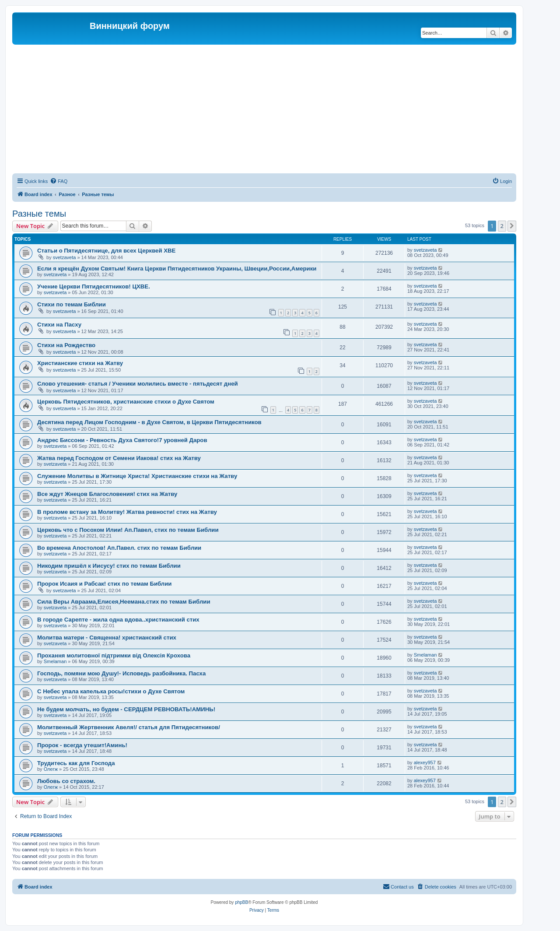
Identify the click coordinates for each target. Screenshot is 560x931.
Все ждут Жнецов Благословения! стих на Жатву (107, 494)
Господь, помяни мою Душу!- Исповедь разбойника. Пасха (121, 673)
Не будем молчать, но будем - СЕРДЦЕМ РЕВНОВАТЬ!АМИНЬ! (126, 709)
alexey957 (425, 762)
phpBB (241, 902)
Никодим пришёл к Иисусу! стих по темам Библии (109, 566)
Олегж (51, 769)
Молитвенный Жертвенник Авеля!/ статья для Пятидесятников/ (129, 727)
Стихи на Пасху (59, 325)
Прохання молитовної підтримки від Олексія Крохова (114, 655)
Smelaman (55, 661)
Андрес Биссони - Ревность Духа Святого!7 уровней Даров (122, 440)
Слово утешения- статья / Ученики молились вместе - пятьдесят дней (138, 384)
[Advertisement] (275, 110)
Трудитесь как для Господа (76, 763)
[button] (512, 226)
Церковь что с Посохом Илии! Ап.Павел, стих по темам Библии (128, 530)
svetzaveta (65, 257)
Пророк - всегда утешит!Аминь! (82, 745)
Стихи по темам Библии (72, 304)
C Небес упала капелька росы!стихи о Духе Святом (111, 691)
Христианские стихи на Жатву (80, 363)
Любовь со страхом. (66, 781)
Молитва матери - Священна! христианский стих (107, 638)
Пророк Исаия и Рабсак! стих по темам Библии (104, 584)
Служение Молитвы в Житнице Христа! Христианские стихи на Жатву (137, 476)
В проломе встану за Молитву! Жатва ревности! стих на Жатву (127, 512)
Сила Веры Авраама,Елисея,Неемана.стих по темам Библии (124, 602)
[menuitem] (59, 181)
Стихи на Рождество (66, 345)
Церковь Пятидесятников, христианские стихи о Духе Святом (126, 402)
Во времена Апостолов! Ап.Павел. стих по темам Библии (119, 548)
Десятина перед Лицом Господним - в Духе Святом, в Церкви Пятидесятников (149, 422)
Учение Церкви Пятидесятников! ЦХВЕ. (94, 286)
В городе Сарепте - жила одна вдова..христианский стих (118, 620)
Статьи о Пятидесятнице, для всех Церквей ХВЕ (106, 251)
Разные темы (39, 214)
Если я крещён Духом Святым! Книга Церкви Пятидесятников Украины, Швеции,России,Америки (177, 269)
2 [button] (502, 226)
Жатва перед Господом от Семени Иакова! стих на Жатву (119, 458)
